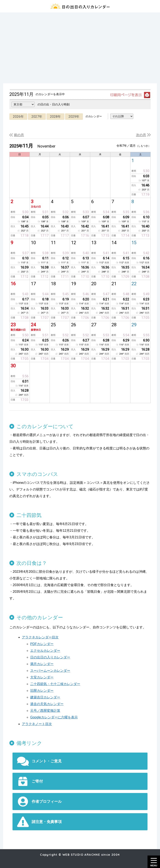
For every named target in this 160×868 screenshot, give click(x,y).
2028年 (55, 117)
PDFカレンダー (42, 644)
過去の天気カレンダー (47, 704)
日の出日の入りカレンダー (50, 657)
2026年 (18, 117)
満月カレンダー (42, 664)
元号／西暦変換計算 (45, 711)
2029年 (74, 117)
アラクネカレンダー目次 (40, 637)
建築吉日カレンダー (45, 697)
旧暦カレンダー (42, 691)
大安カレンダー (42, 677)
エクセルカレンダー (45, 651)
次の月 (141, 135)
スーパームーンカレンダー (50, 671)
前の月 (19, 135)
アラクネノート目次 (37, 724)
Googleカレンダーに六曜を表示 (54, 717)
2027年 (37, 117)
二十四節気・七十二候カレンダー (55, 684)
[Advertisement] (80, 48)
